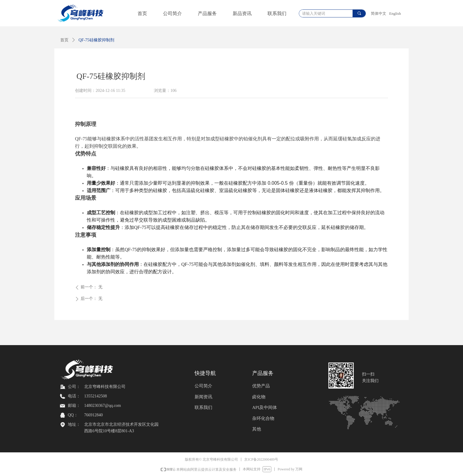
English (395, 13)
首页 (64, 40)
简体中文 (379, 13)
